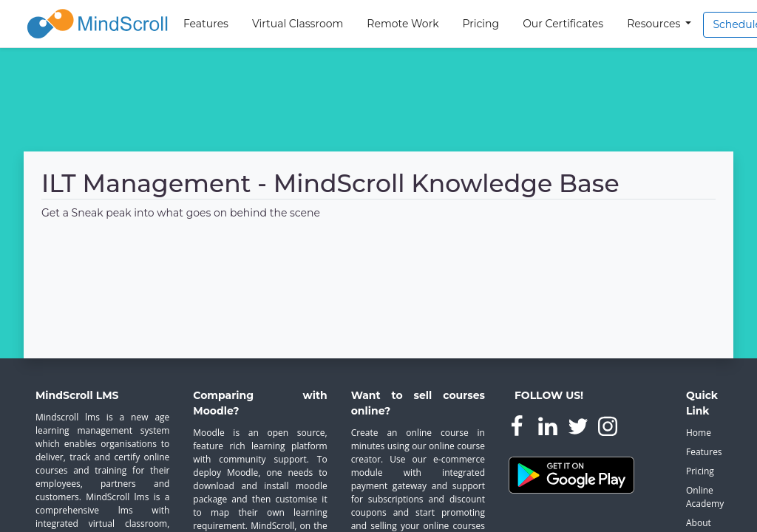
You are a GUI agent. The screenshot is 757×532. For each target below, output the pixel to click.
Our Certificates (563, 24)
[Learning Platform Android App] (571, 474)
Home (699, 433)
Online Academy (704, 497)
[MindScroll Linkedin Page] (549, 429)
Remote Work (403, 24)
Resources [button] (655, 24)
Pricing (481, 24)
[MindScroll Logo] (98, 24)
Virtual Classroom (298, 24)
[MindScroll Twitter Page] (580, 429)
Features (206, 24)
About (699, 523)
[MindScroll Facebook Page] (518, 429)
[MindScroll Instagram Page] (608, 429)
